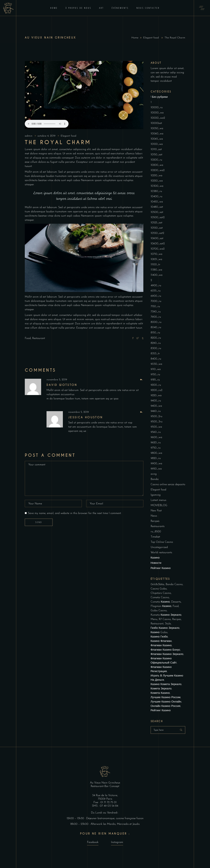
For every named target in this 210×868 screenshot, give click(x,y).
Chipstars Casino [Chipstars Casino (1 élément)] (161, 593)
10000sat (156, 123)
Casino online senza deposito (168, 485)
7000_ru (156, 301)
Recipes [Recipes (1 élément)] (177, 619)
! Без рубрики (159, 97)
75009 (102, 799)
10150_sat (156, 155)
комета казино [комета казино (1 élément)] (160, 693)
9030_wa (156, 364)
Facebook (93, 842)
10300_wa (157, 186)
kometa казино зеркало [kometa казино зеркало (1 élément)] (166, 615)
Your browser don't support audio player (47, 124)
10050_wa (157, 128)
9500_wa (156, 427)
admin (29, 136)
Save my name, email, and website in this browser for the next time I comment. (75, 513)
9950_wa (156, 469)
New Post (156, 511)
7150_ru (155, 307)
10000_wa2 (158, 118)
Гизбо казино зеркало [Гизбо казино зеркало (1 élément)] (165, 628)
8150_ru (155, 333)
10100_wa (157, 144)
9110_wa (156, 369)
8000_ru (156, 322)
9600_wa (156, 437)
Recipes (155, 521)
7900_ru (156, 317)
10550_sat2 (157, 233)
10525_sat (156, 223)
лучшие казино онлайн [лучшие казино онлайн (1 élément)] (166, 702)
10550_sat (157, 228)
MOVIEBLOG (159, 505)
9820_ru (156, 458)
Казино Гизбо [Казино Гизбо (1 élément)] (159, 637)
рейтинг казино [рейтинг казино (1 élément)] (161, 711)
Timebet (155, 537)
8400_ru (156, 359)
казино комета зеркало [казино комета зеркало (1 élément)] (166, 684)
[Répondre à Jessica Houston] (141, 412)
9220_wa (156, 396)
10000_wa (157, 113)
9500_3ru (157, 422)
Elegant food (151, 38)
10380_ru (156, 191)
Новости (156, 563)
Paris (109, 799)
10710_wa (156, 254)
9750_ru (156, 448)
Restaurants (158, 526)
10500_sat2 (158, 218)
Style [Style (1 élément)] (168, 624)
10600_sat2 (158, 244)
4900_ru (156, 286)
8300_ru (156, 348)
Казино (155, 558)
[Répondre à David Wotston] (141, 380)
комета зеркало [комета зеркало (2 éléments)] (161, 689)
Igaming (156, 495)
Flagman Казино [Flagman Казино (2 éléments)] (161, 606)
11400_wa (157, 275)
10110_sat (156, 149)
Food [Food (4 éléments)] (176, 606)
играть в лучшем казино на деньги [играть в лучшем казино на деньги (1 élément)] (167, 678)
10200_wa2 (158, 170)
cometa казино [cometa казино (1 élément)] (160, 602)
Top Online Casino (162, 542)
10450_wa (157, 202)
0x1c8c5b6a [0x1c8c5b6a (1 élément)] (157, 584)
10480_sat (157, 207)
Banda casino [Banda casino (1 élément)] (174, 584)
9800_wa (156, 453)
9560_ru (156, 432)
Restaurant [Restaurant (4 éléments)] (157, 624)
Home (135, 38)
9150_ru (155, 375)
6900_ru (156, 296)
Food (28, 338)
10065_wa (157, 139)
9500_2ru (156, 416)
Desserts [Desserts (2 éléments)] (176, 602)
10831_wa (156, 259)
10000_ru (157, 108)
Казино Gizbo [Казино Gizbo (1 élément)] (159, 632)
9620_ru (156, 443)
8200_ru (156, 338)
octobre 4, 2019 (47, 136)
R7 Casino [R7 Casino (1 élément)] (165, 619)
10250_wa (157, 181)
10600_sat (157, 238)
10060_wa (157, 134)
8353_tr (155, 354)
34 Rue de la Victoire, (105, 795)
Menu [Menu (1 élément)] (154, 619)
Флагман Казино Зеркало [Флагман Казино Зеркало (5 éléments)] (167, 654)
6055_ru (156, 291)
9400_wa (156, 406)
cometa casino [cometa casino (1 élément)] (160, 598)
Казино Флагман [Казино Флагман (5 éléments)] (161, 641)
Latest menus (158, 500)
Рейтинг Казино (161, 568)
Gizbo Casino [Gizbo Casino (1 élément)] (159, 611)
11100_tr (155, 265)
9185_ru (155, 380)
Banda (155, 479)
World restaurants (161, 553)
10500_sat (157, 212)
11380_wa (156, 270)
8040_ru (156, 327)
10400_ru (156, 197)
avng (154, 474)
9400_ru (156, 401)
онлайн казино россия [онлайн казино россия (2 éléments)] (166, 706)
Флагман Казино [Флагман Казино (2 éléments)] (161, 646)
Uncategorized (159, 547)
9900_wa (156, 464)
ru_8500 (156, 532)
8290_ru (156, 343)
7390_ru (156, 312)
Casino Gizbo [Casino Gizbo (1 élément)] (159, 589)
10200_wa (157, 165)
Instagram (117, 842)
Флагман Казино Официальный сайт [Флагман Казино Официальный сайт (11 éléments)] (164, 661)
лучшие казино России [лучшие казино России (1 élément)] (166, 697)
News (154, 516)
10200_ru (156, 160)
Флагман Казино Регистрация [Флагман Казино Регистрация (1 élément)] (161, 669)
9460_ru (156, 411)
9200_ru (156, 385)
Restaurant (39, 338)
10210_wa (156, 176)
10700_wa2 (158, 249)
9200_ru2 (156, 390)
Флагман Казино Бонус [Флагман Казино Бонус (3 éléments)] (165, 650)
